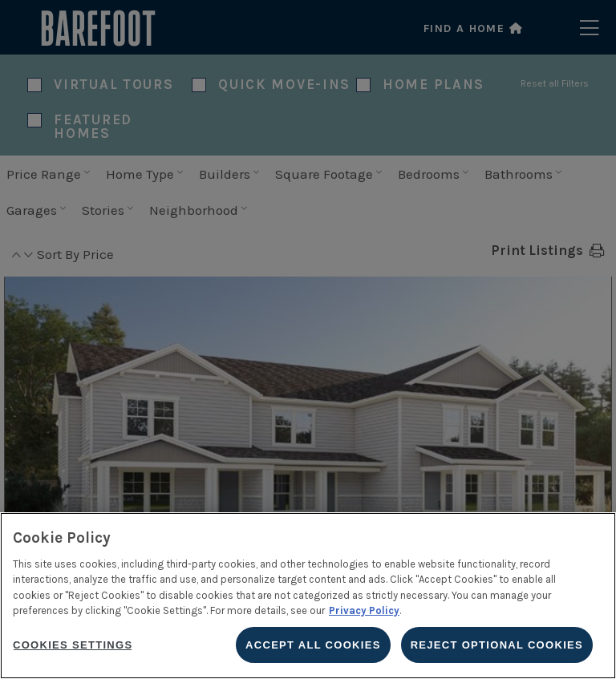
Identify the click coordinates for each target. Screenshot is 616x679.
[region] (308, 596)
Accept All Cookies (313, 645)
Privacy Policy (364, 610)
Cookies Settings (73, 645)
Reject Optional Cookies (497, 645)
